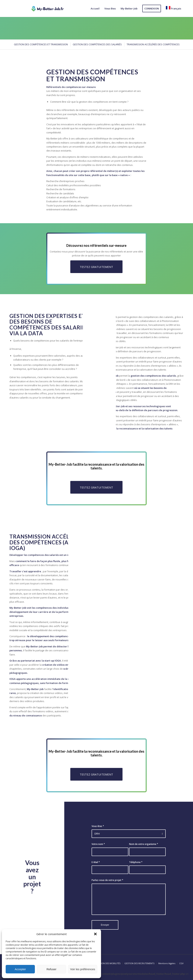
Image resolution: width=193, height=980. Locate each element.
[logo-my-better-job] (47, 8)
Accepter (20, 969)
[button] (95, 934)
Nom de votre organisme (144, 844)
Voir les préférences (83, 969)
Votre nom (98, 844)
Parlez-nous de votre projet (107, 880)
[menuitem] (95, 8)
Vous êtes (98, 826)
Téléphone (136, 862)
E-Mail (96, 862)
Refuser (52, 969)
